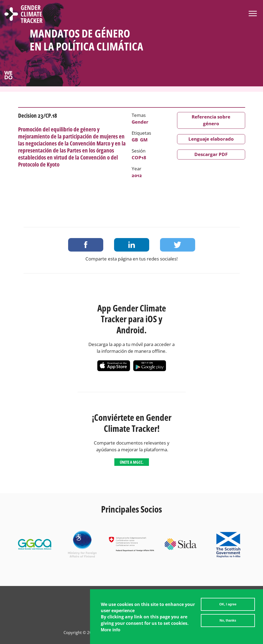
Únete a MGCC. (132, 462)
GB (135, 140)
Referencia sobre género (211, 120)
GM (144, 140)
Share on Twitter (178, 245)
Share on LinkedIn (132, 245)
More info (111, 634)
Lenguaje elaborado (211, 139)
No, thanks (228, 625)
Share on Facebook (86, 245)
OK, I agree (228, 609)
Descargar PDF (211, 154)
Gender (140, 122)
